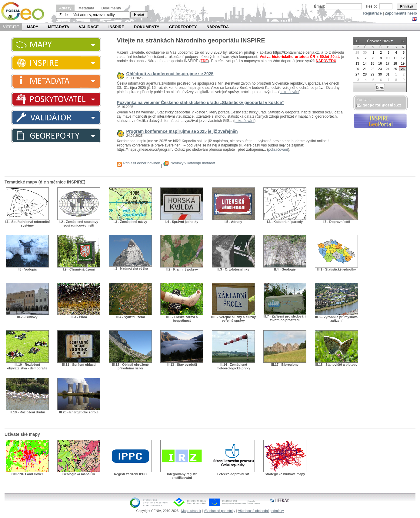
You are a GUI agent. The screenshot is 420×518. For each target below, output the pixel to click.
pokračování (289, 92)
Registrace (373, 13)
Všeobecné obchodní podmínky (261, 511)
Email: (320, 6)
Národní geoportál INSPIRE (25, 11)
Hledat (139, 15)
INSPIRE (116, 27)
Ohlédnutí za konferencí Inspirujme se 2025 (170, 74)
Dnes (380, 87)
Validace (89, 27)
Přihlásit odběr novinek (142, 163)
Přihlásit (407, 6)
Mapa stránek (191, 511)
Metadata (86, 8)
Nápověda (218, 27)
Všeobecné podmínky (219, 511)
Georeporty (183, 27)
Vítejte (11, 27)
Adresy (65, 8)
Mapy (33, 27)
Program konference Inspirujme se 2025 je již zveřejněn (182, 131)
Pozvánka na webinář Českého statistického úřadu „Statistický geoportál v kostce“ (201, 103)
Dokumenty (111, 8)
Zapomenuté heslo (401, 13)
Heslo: (371, 6)
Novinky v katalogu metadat (193, 163)
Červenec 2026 (378, 41)
